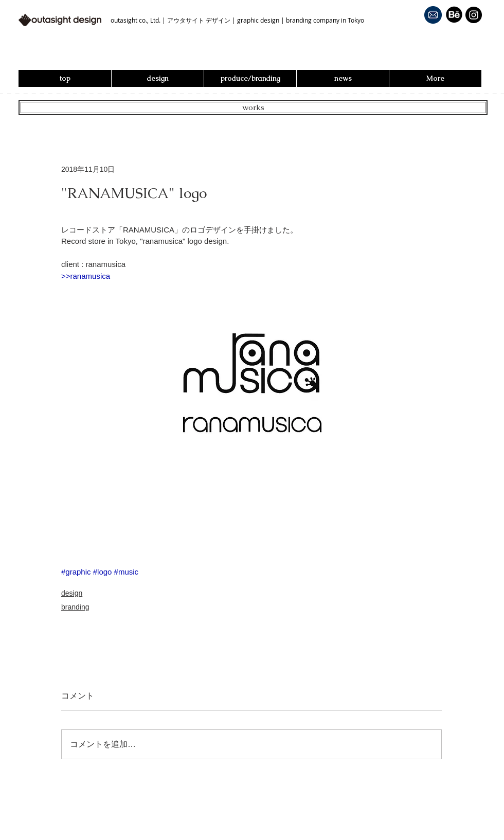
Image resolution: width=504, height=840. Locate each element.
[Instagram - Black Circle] (474, 15)
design (72, 593)
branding (75, 607)
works (253, 107)
